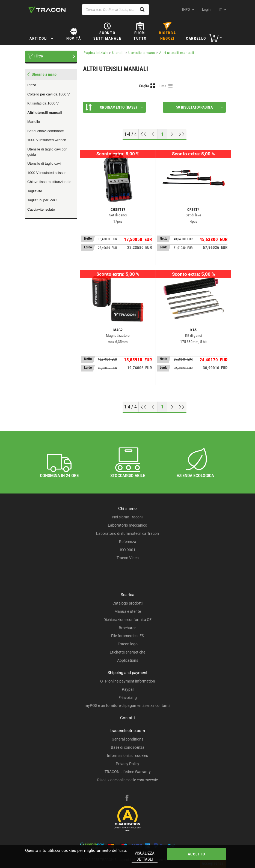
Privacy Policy (127, 764)
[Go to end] (182, 134)
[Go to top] (143, 134)
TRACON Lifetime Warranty (128, 772)
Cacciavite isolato (41, 209)
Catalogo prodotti (127, 603)
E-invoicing (128, 698)
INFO (186, 9)
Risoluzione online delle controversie (127, 780)
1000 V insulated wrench (47, 140)
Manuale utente (128, 611)
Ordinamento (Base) (114, 107)
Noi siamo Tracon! (127, 517)
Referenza (128, 542)
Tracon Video (128, 558)
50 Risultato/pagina (200, 107)
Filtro (39, 56)
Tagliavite (35, 191)
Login (206, 9)
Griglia (144, 86)
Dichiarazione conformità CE (127, 620)
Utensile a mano (142, 53)
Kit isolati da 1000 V (43, 103)
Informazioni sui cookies (127, 756)
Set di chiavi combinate (46, 131)
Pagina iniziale (96, 53)
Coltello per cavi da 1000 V (48, 94)
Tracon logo (128, 644)
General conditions (127, 739)
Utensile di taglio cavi (44, 163)
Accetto (196, 854)
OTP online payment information (128, 681)
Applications (128, 660)
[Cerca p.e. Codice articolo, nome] (115, 10)
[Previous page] (153, 134)
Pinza (32, 85)
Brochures (127, 628)
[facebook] (127, 799)
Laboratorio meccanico (127, 525)
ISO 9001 (128, 550)
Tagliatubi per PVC (42, 200)
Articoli (39, 38)
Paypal (128, 689)
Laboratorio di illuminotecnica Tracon (127, 533)
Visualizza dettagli (145, 856)
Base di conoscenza (128, 747)
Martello (34, 122)
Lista (163, 86)
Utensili (118, 53)
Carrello (196, 38)
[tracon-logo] (47, 10)
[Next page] (172, 134)
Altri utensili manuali (45, 113)
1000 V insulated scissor (47, 173)
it (220, 9)
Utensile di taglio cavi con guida (47, 152)
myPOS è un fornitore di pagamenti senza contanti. (128, 706)
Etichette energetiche (127, 652)
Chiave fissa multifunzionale (49, 182)
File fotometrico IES (127, 636)
